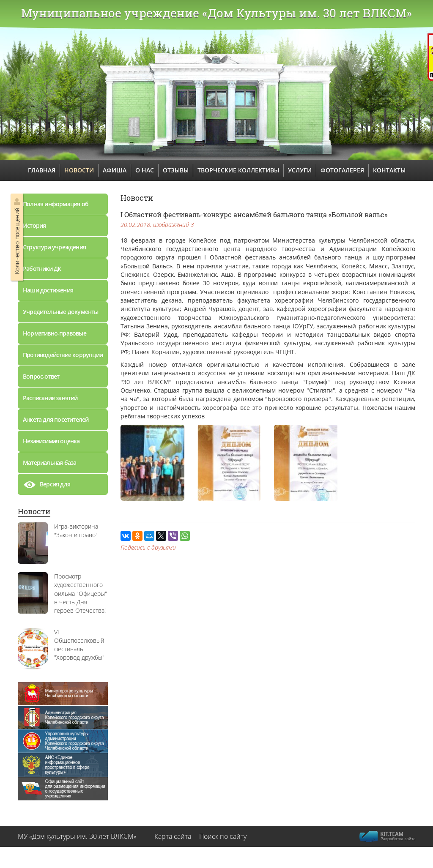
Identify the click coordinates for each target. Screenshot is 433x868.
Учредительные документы (61, 312)
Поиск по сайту (223, 836)
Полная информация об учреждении (56, 207)
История (34, 225)
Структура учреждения (54, 247)
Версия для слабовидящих (52, 486)
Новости (34, 511)
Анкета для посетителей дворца (56, 423)
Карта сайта (173, 836)
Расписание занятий (50, 398)
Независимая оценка (51, 441)
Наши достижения (48, 290)
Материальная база (49, 463)
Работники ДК (42, 269)
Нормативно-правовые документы (55, 337)
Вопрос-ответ (41, 376)
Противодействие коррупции (63, 355)
